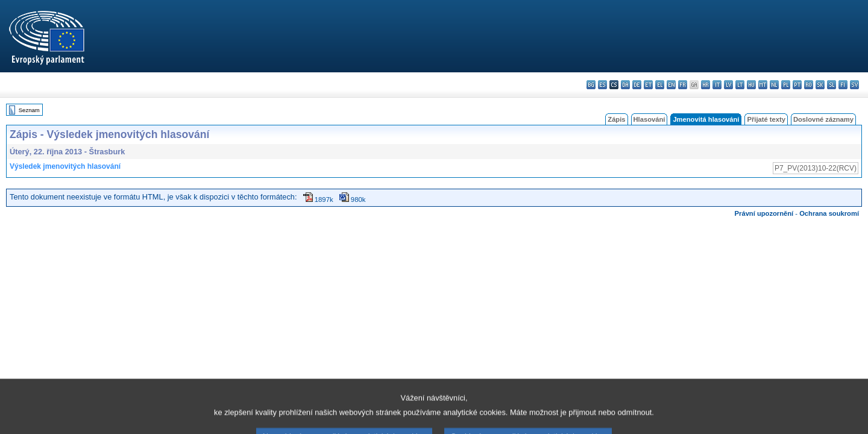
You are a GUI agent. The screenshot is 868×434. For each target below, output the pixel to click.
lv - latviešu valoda (728, 85)
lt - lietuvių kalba (740, 85)
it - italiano (717, 85)
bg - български (591, 85)
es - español (602, 85)
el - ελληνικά (660, 85)
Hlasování (649, 119)
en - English (671, 85)
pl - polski (786, 85)
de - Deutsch (637, 85)
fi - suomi (843, 85)
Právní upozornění (764, 213)
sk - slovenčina (820, 85)
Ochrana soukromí (829, 213)
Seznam (29, 110)
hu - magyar (751, 85)
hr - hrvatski (706, 85)
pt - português (797, 85)
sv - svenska (854, 85)
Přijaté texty (766, 119)
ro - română (809, 85)
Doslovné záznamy (823, 119)
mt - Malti (763, 85)
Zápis (616, 119)
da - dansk (625, 85)
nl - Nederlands (774, 85)
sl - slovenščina (832, 85)
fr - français (683, 85)
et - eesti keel (648, 85)
